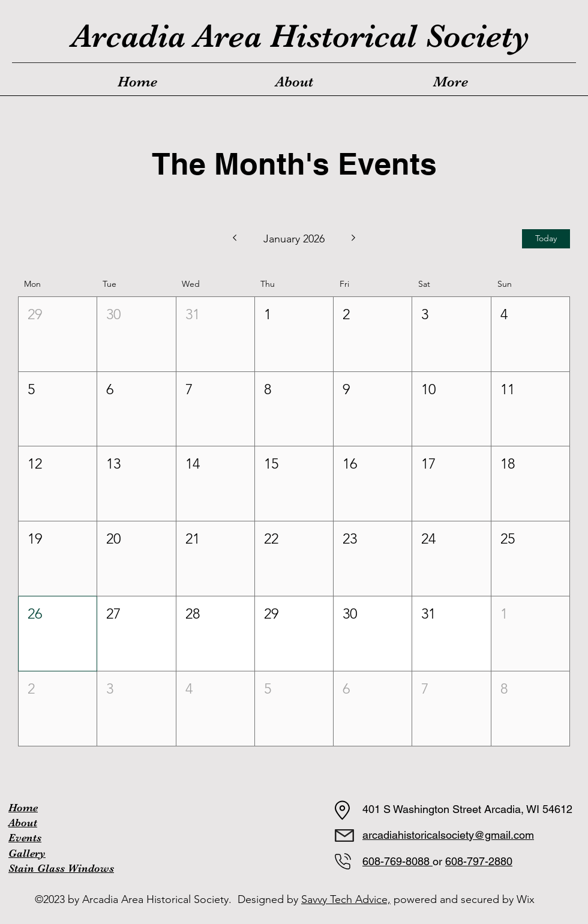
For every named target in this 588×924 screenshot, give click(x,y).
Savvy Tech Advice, (346, 899)
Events (25, 838)
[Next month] (354, 239)
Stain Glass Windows (61, 868)
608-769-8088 (397, 861)
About (23, 823)
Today (546, 238)
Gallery (27, 853)
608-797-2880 (479, 861)
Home (23, 808)
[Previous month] (234, 239)
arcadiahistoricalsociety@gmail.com (448, 835)
